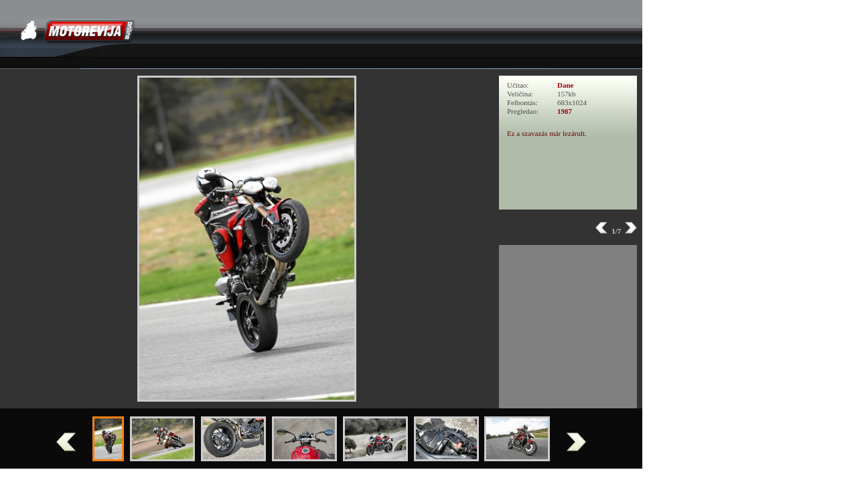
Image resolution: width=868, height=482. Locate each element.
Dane (565, 85)
